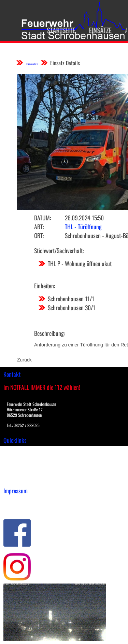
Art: (39, 227)
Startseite (59, 30)
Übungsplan (17, 465)
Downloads (15, 458)
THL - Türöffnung (83, 227)
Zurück (24, 360)
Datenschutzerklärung (27, 508)
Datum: (42, 218)
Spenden (13, 479)
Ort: (39, 235)
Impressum (16, 501)
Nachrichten (17, 472)
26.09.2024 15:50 (84, 218)
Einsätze (98, 30)
